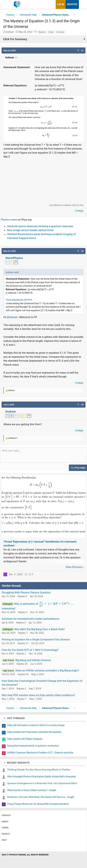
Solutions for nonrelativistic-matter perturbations (30, 619)
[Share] (26, 574)
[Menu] (6, 5)
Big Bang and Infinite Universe (33, 660)
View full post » (75, 567)
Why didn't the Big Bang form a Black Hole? (39, 629)
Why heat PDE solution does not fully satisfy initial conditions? (38, 695)
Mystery (42, 32)
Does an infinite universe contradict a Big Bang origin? (47, 670)
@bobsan (12, 317)
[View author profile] (20, 416)
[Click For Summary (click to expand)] (43, 39)
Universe (60, 32)
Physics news (9, 220)
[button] (78, 51)
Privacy (6, 834)
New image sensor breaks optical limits (30, 230)
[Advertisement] (43, 181)
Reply (81, 211)
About (5, 822)
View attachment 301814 (19, 300)
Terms (5, 828)
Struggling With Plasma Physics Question (26, 592)
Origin (51, 32)
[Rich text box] (43, 455)
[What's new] (82, 4)
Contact (6, 815)
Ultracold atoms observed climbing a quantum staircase (40, 226)
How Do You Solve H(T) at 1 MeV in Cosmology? (30, 650)
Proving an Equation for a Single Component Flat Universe (36, 639)
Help (4, 840)
